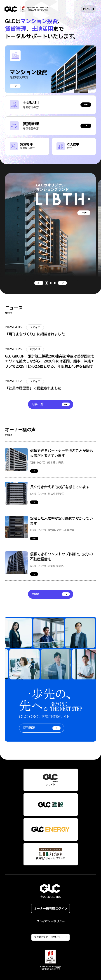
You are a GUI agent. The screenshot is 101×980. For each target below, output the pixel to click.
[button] (39, 283)
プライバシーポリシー (50, 921)
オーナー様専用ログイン (50, 909)
